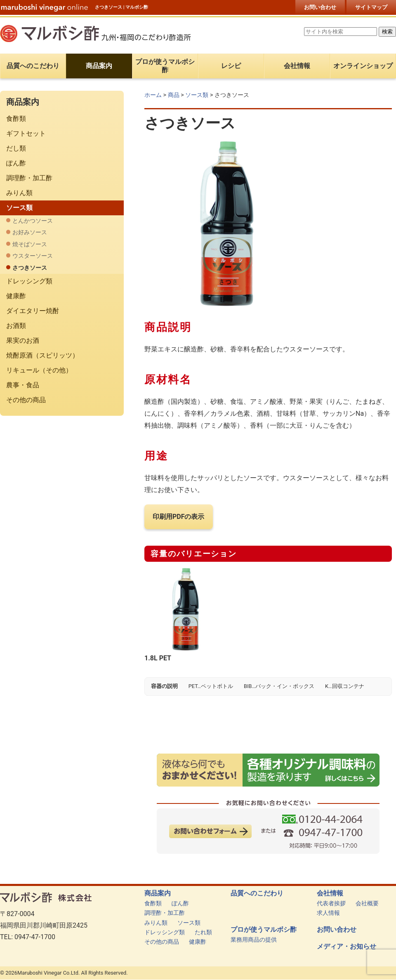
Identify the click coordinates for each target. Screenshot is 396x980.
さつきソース (30, 268)
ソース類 (197, 95)
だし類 (16, 148)
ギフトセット (26, 133)
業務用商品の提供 (254, 940)
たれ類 (203, 932)
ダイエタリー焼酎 (33, 311)
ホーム (153, 95)
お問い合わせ (320, 7)
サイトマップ (371, 7)
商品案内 (158, 893)
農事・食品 (23, 385)
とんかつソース (33, 221)
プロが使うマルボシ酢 (264, 930)
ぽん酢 (16, 163)
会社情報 (330, 893)
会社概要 (367, 903)
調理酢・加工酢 (29, 178)
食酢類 (16, 119)
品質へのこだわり (257, 893)
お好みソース (30, 232)
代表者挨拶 (331, 903)
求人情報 (328, 913)
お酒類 (16, 326)
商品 (174, 95)
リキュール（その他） (39, 370)
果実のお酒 (23, 340)
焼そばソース (30, 244)
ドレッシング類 (29, 281)
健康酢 (16, 296)
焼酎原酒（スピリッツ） (42, 355)
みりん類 (19, 193)
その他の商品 (26, 400)
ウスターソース (33, 256)
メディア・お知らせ (346, 947)
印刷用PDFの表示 (179, 517)
